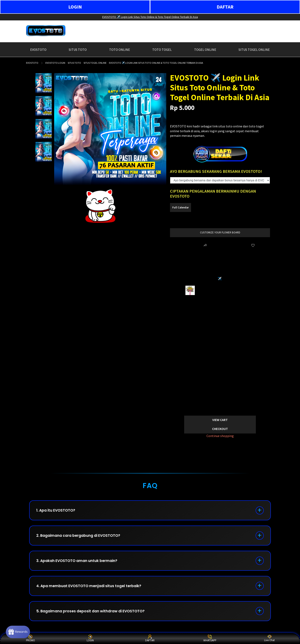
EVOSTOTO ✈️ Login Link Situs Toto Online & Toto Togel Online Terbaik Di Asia (150, 17)
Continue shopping (220, 436)
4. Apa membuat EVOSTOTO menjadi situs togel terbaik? (92, 589)
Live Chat (269, 638)
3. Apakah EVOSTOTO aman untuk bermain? (79, 563)
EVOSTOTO (32, 63)
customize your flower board (220, 232)
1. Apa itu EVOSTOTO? (57, 511)
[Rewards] (19, 632)
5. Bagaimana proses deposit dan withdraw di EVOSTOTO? (94, 615)
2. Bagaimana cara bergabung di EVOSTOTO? (81, 537)
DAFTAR (225, 7)
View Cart (220, 420)
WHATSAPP (210, 638)
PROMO (31, 638)
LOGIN (75, 7)
